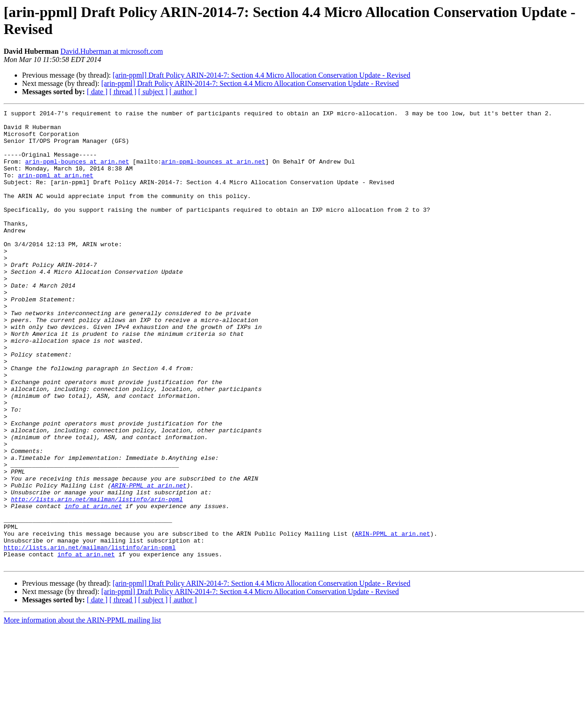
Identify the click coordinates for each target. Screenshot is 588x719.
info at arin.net (93, 586)
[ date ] (97, 92)
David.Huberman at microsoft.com (112, 51)
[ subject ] (153, 92)
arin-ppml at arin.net (56, 189)
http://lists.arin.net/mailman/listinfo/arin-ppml (97, 577)
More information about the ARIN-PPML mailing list (82, 711)
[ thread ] (123, 92)
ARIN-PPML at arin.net (149, 561)
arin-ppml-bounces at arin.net (77, 172)
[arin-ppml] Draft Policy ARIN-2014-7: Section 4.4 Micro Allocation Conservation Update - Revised (261, 75)
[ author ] (183, 92)
